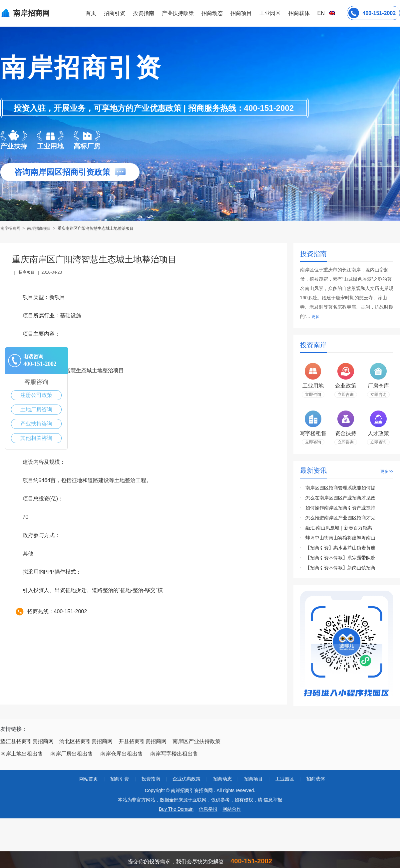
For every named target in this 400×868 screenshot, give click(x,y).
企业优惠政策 (187, 779)
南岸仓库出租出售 (122, 754)
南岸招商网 (11, 228)
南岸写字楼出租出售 (174, 754)
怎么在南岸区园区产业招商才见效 (340, 498)
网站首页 (89, 779)
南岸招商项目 (39, 228)
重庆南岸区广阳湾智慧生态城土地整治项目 (96, 228)
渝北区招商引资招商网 (86, 741)
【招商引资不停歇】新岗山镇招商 (340, 568)
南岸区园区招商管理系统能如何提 (340, 488)
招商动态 (212, 13)
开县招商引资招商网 (143, 741)
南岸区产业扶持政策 (197, 741)
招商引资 (115, 13)
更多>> (387, 471)
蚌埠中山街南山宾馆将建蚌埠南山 (340, 538)
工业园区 (270, 13)
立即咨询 (313, 395)
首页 (91, 13)
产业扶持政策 (178, 13)
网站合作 (232, 809)
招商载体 (316, 779)
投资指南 (144, 13)
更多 (315, 317)
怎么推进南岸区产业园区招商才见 (340, 518)
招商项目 (241, 13)
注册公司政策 (36, 395)
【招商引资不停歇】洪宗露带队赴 (340, 558)
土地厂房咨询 (36, 409)
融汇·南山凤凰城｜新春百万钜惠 (339, 528)
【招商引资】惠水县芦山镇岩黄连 (340, 548)
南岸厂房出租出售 (72, 754)
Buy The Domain (176, 809)
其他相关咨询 (36, 438)
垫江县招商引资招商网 (27, 741)
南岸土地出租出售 (22, 754)
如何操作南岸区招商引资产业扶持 (340, 508)
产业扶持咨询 (36, 424)
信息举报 (208, 809)
